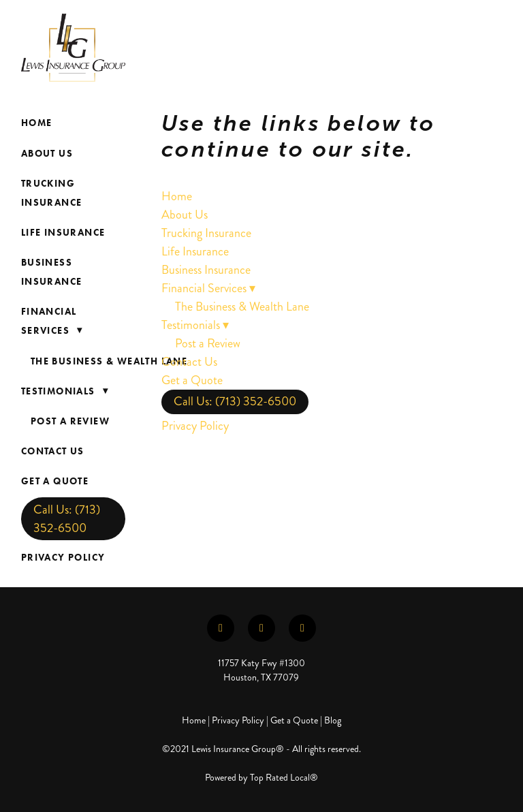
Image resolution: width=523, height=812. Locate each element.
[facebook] (221, 628)
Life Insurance (63, 233)
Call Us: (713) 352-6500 (67, 519)
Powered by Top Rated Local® (261, 778)
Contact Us (53, 451)
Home (37, 123)
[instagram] (302, 628)
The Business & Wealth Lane (109, 361)
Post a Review (70, 421)
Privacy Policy (63, 558)
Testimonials (67, 391)
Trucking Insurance (52, 193)
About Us (47, 154)
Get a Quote (55, 481)
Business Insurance (52, 272)
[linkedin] (261, 628)
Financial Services (54, 321)
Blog (333, 720)
